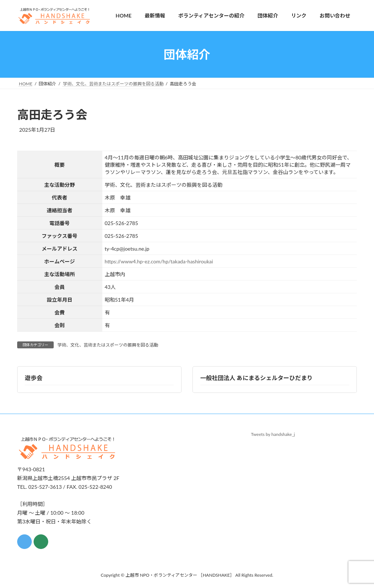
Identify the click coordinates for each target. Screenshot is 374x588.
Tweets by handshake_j (273, 434)
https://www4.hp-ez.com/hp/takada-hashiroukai (159, 261)
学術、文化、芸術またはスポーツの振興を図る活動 (108, 345)
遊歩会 (34, 378)
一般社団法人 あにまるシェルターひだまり (256, 378)
